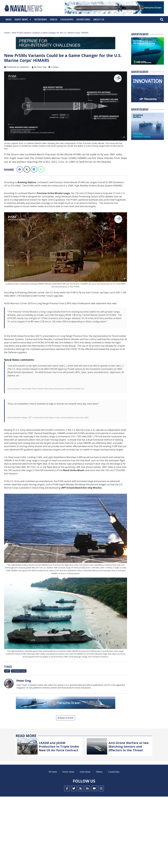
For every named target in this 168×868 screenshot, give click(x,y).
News (9, 19)
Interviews (41, 19)
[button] (162, 20)
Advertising (83, 19)
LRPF (7, 671)
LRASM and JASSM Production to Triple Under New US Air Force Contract (59, 746)
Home (7, 33)
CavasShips (67, 19)
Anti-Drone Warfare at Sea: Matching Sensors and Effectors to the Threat (129, 746)
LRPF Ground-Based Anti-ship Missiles (81, 488)
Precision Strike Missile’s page (53, 193)
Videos (54, 19)
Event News (23, 19)
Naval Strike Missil (73, 470)
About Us (99, 19)
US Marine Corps (19, 671)
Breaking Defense (27, 182)
